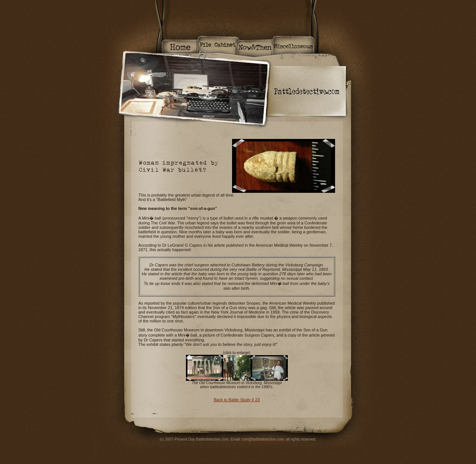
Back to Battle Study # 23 (237, 400)
